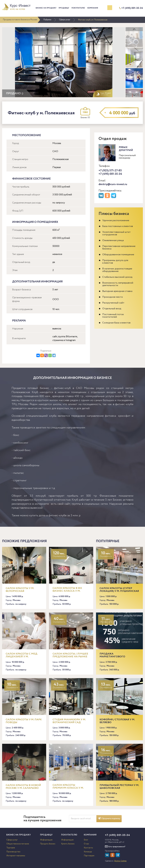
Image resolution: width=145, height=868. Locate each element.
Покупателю (78, 8)
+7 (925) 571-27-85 (110, 171)
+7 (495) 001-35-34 (132, 8)
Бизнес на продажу (46, 8)
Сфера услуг (65, 20)
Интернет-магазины (16, 856)
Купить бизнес (68, 844)
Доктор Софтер (120, 861)
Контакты (88, 848)
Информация (46, 840)
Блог (86, 840)
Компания (93, 8)
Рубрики (47, 20)
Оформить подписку (109, 819)
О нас (86, 844)
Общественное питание (18, 844)
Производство (13, 852)
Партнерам (89, 856)
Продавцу (64, 8)
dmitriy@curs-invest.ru (113, 184)
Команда (88, 852)
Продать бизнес (48, 844)
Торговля (11, 848)
